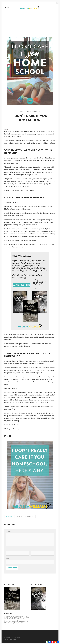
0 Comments (36, 111)
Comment (10, 532)
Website (9, 559)
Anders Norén (13, 640)
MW (9, 638)
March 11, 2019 (24, 111)
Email (33, 551)
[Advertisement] (30, 26)
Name (8, 551)
